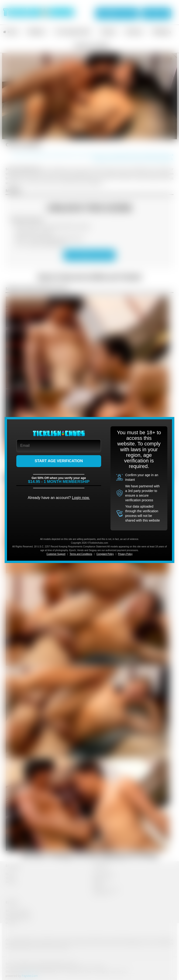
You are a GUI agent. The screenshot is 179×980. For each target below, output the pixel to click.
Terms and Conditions (81, 554)
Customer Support (56, 554)
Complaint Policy (105, 554)
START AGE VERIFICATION (59, 461)
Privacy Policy (125, 554)
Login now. (81, 498)
